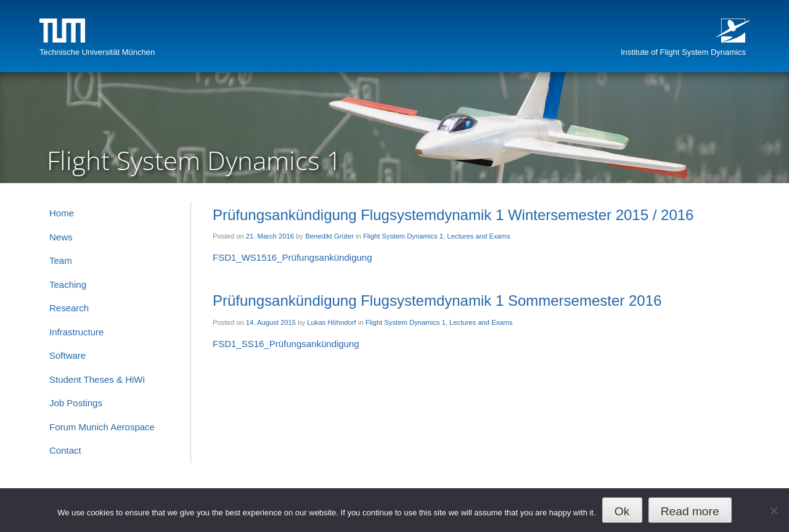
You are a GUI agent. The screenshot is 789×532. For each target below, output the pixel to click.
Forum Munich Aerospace (102, 427)
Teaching (68, 284)
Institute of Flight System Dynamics (683, 52)
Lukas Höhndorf (331, 322)
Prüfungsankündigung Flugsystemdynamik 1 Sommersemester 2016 (437, 301)
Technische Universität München (97, 52)
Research (69, 308)
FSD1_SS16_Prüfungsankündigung (286, 344)
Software (67, 355)
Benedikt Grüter (329, 236)
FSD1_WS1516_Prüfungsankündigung (292, 257)
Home (62, 213)
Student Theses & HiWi (97, 379)
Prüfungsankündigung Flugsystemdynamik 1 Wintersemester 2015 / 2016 (453, 215)
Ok (622, 511)
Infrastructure (76, 332)
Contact (65, 450)
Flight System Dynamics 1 (403, 236)
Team (61, 260)
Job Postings (76, 403)
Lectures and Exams (479, 236)
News (61, 237)
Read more (690, 511)
